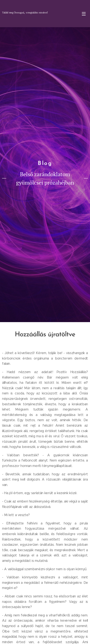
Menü (84, 14)
